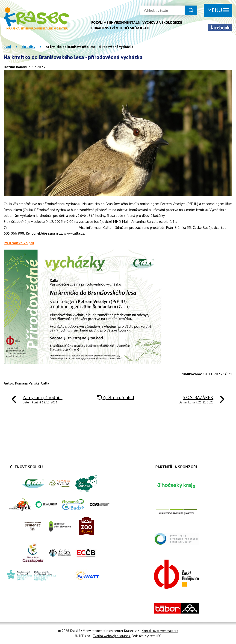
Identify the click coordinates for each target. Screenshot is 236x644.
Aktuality (28, 47)
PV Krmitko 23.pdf (19, 243)
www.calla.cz (74, 233)
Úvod (7, 47)
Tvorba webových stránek (112, 636)
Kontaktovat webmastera (160, 631)
